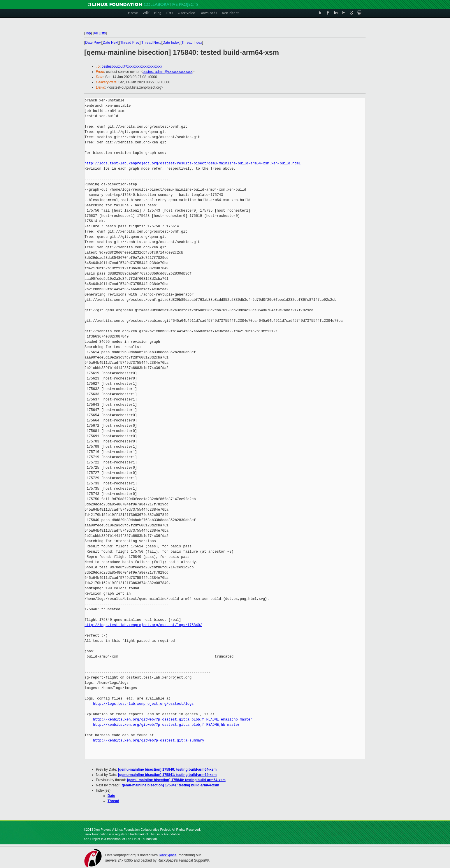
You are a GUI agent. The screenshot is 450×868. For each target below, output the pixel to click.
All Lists (100, 33)
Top (88, 33)
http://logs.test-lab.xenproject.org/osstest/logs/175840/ (143, 625)
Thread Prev (130, 43)
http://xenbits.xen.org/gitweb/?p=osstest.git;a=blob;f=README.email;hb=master (173, 719)
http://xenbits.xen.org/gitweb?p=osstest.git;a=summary (149, 740)
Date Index (171, 43)
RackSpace (167, 855)
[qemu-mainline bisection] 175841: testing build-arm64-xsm (167, 775)
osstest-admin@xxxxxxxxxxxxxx (167, 72)
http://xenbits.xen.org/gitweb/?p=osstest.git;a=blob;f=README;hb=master (166, 725)
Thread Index (192, 43)
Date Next (110, 43)
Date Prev (93, 43)
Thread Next (151, 43)
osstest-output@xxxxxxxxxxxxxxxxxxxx (132, 66)
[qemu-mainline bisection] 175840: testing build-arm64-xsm (167, 769)
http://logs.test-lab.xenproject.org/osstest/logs (143, 704)
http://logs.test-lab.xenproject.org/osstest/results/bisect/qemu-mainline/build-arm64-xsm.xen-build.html (193, 163)
